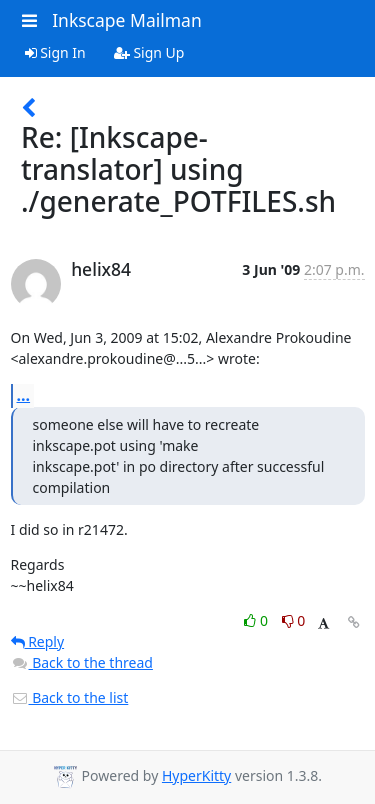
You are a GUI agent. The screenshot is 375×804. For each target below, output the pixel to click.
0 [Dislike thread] (294, 620)
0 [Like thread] (257, 620)
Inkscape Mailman (127, 20)
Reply (38, 641)
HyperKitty (196, 775)
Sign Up (149, 52)
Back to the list (70, 697)
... (24, 395)
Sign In (55, 52)
